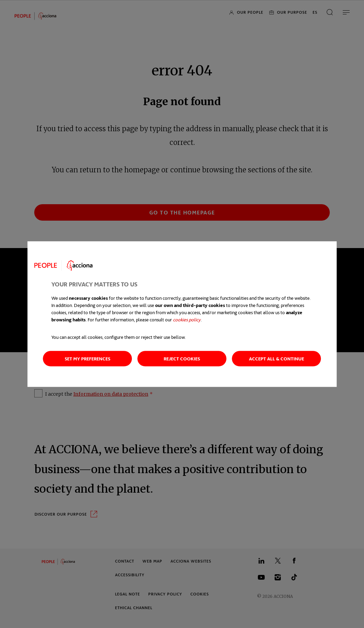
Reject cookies (182, 359)
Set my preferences (87, 359)
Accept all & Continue (277, 359)
